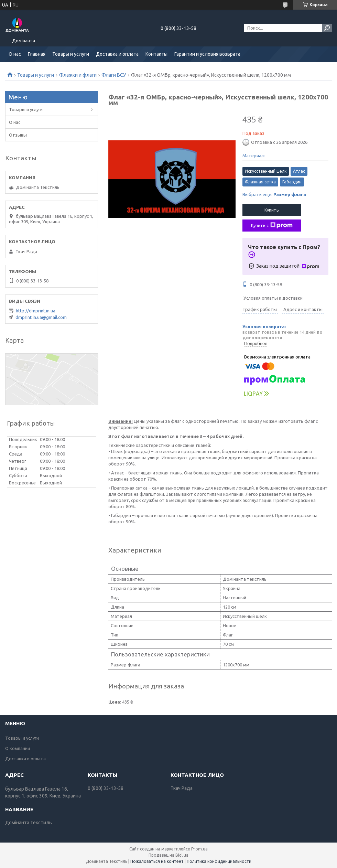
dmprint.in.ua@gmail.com (41, 317)
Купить (272, 210)
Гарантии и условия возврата (207, 54)
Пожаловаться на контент (157, 861)
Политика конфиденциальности (219, 861)
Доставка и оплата (117, 54)
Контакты (156, 54)
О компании (18, 748)
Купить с (272, 225)
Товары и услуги (71, 54)
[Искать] (327, 28)
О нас (15, 54)
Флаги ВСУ (114, 75)
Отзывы (18, 135)
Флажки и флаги (78, 75)
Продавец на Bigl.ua (168, 855)
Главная (37, 54)
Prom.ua (199, 849)
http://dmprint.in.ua (36, 311)
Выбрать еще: (274, 194)
